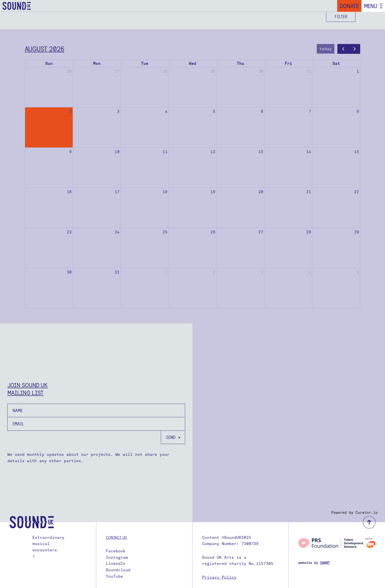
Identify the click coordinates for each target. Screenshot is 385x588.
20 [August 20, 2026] (261, 192)
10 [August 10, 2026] (117, 152)
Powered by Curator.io (354, 513)
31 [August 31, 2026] (117, 272)
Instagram (117, 557)
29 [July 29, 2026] (213, 71)
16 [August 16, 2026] (69, 192)
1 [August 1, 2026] (358, 71)
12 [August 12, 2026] (213, 152)
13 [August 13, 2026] (261, 152)
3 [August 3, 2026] (118, 111)
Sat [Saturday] (336, 64)
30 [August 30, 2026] (69, 272)
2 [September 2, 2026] (214, 272)
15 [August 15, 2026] (357, 152)
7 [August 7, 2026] (310, 111)
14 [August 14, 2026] (309, 152)
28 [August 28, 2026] (309, 232)
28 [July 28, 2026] (165, 71)
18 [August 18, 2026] (165, 192)
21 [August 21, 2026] (309, 192)
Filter (341, 17)
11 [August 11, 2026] (165, 152)
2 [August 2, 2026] (70, 111)
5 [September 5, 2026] (358, 272)
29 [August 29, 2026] (357, 232)
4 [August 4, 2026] (166, 111)
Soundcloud (118, 570)
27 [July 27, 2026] (117, 71)
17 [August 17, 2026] (117, 192)
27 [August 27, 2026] (261, 232)
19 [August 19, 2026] (213, 192)
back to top (369, 522)
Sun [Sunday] (49, 64)
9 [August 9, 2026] (70, 152)
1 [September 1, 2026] (166, 272)
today (326, 49)
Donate (349, 6)
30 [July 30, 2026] (261, 71)
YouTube (114, 576)
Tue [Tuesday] (145, 64)
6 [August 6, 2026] (262, 111)
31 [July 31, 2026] (309, 71)
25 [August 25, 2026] (165, 232)
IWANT (325, 563)
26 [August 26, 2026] (213, 232)
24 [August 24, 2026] (117, 232)
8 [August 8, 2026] (358, 111)
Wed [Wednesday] (192, 64)
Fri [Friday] (288, 64)
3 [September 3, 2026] (262, 272)
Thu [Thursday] (240, 64)
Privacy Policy (219, 577)
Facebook (116, 551)
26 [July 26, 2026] (69, 71)
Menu (371, 6)
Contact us (116, 537)
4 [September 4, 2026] (310, 272)
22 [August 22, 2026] (357, 192)
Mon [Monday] (97, 64)
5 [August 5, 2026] (214, 111)
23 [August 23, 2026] (69, 232)
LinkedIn (116, 564)
